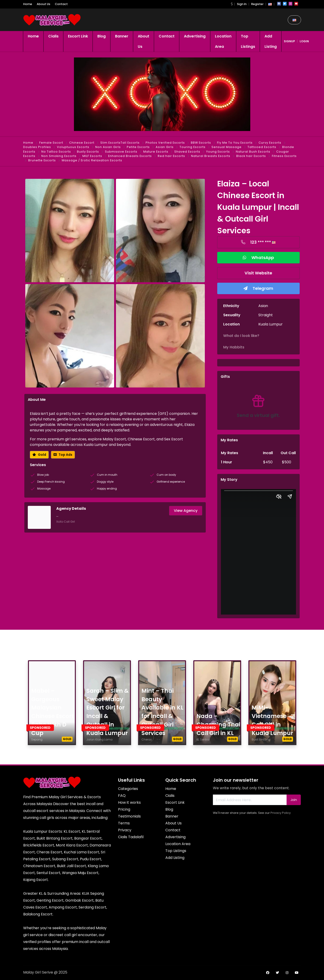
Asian (263, 306)
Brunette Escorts (42, 160)
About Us (44, 4)
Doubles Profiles (37, 147)
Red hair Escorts (171, 156)
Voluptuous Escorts (73, 147)
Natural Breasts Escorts (211, 156)
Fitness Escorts (284, 156)
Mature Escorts (156, 152)
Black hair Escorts (251, 156)
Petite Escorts (138, 147)
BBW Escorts (201, 143)
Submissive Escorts (121, 152)
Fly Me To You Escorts (235, 143)
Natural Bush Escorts (253, 152)
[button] (232, 4)
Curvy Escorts (270, 143)
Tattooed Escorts (262, 147)
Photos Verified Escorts (165, 143)
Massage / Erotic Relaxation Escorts (92, 160)
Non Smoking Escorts (59, 156)
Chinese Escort (82, 143)
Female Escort (51, 143)
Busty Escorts (88, 152)
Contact (61, 4)
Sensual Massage (227, 147)
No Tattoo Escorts (56, 152)
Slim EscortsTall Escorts (120, 143)
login (304, 41)
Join (294, 800)
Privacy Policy (281, 813)
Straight (266, 315)
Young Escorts (218, 152)
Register (257, 4)
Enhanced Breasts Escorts (130, 156)
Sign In (242, 4)
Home (28, 4)
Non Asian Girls (108, 147)
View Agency (186, 511)
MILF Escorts (92, 156)
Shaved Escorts (187, 152)
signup (289, 41)
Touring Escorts (193, 147)
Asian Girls (165, 147)
